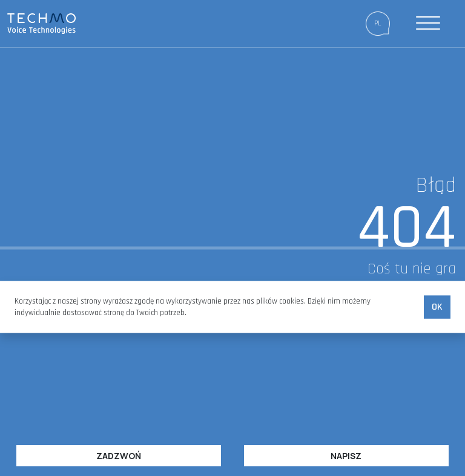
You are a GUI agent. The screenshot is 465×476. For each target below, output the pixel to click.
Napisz (346, 456)
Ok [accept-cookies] (437, 307)
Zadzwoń (119, 456)
